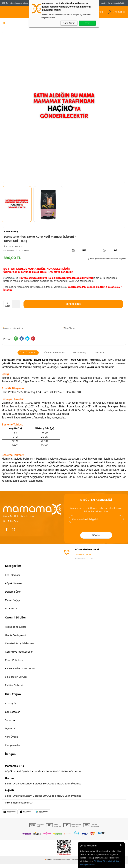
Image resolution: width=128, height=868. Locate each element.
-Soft (48, 864)
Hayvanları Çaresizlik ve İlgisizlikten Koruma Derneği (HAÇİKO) (56, 278)
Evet (87, 23)
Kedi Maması (13, 575)
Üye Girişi (11, 732)
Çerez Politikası (14, 662)
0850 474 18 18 (83, 554)
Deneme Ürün (13, 592)
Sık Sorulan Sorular (16, 679)
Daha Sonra (69, 23)
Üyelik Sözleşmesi (16, 637)
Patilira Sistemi (14, 688)
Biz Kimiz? (11, 609)
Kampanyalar (13, 749)
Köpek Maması (14, 584)
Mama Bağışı (13, 601)
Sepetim (10, 724)
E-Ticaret (55, 864)
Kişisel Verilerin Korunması (21, 671)
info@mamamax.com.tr (19, 807)
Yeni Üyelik (11, 741)
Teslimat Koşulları (16, 628)
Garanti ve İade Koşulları (20, 654)
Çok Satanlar (13, 715)
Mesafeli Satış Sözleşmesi (20, 645)
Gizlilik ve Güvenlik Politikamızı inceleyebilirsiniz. (101, 863)
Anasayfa (11, 706)
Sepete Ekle (73, 304)
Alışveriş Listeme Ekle (13, 328)
